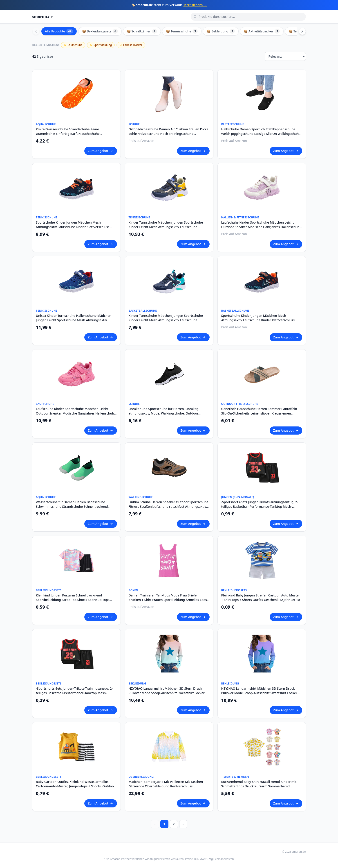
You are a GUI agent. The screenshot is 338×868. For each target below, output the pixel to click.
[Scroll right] (302, 31)
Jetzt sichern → (195, 5)
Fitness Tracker (131, 45)
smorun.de (43, 17)
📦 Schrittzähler (142, 31)
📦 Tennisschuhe (182, 31)
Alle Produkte (59, 31)
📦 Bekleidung (221, 31)
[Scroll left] (36, 31)
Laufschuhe (73, 45)
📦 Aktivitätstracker (262, 31)
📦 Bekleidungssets (100, 31)
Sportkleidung (101, 45)
